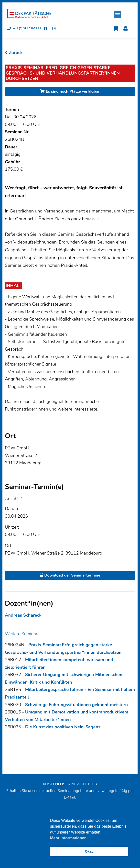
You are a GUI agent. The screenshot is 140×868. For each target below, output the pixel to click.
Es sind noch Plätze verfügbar (70, 91)
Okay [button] (89, 851)
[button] (118, 15)
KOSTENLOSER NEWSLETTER (70, 784)
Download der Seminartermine (70, 575)
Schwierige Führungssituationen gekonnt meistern (76, 705)
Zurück (14, 53)
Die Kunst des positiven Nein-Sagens (63, 727)
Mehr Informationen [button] (68, 838)
